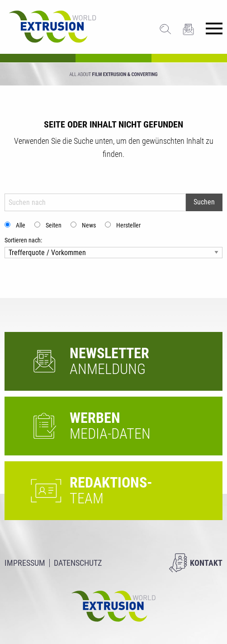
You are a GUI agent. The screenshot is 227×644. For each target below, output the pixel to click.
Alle (21, 225)
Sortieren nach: (23, 240)
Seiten (54, 225)
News (89, 225)
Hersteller (128, 225)
